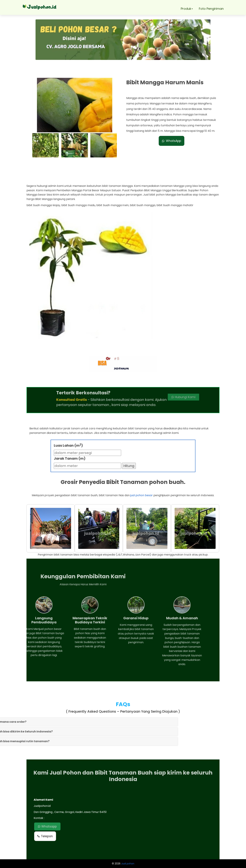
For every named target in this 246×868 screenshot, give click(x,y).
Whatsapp (47, 826)
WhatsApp (172, 141)
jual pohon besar (142, 495)
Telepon (45, 836)
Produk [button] (187, 9)
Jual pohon (128, 864)
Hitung (129, 466)
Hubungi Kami (155, 397)
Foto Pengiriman (211, 9)
